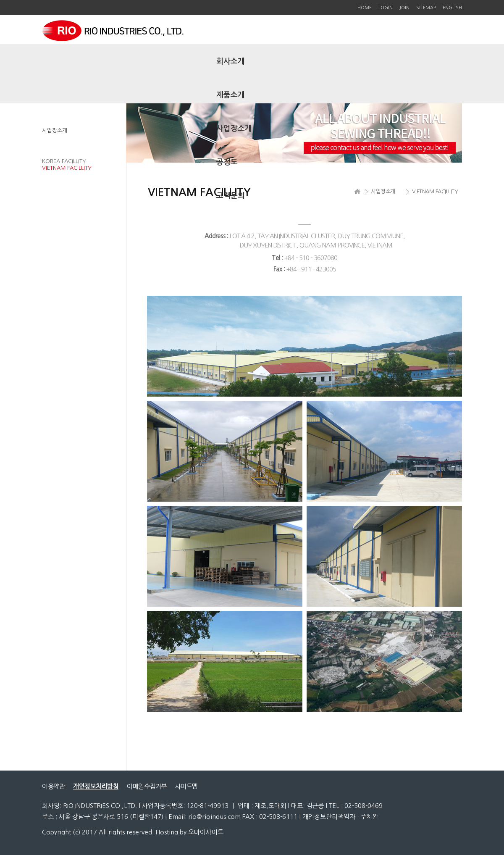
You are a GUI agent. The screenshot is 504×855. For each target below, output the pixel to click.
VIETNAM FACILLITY (67, 168)
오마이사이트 (206, 832)
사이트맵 (186, 786)
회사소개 (231, 61)
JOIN (404, 8)
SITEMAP (426, 8)
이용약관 (53, 786)
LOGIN (386, 8)
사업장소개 (234, 129)
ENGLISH (452, 8)
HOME (365, 8)
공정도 (227, 162)
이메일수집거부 (147, 786)
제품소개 (231, 95)
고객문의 (231, 196)
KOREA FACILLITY (64, 161)
